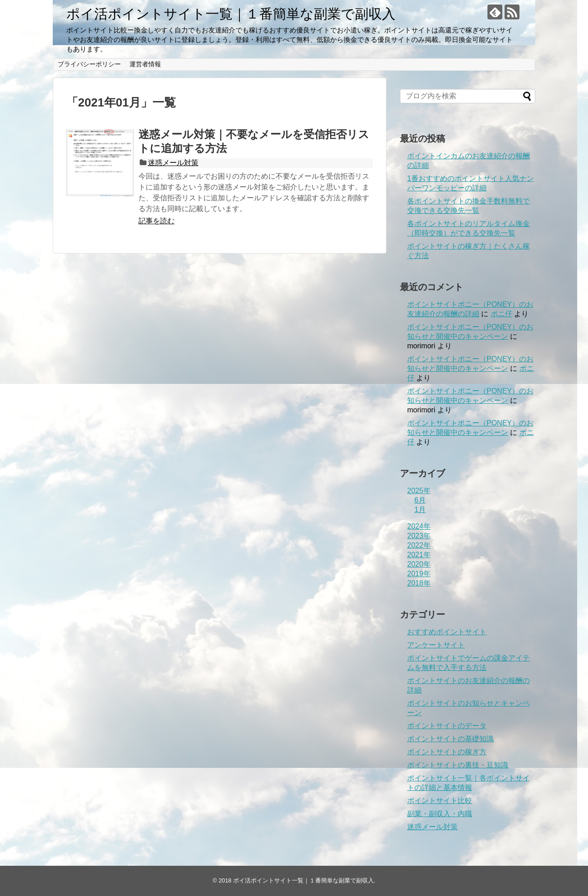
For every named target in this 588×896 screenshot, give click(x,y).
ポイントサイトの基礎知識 (450, 739)
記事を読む (156, 221)
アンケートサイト (436, 645)
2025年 (419, 491)
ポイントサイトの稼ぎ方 (447, 752)
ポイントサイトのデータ (447, 726)
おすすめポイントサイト (447, 632)
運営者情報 (145, 64)
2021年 (419, 555)
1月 (420, 510)
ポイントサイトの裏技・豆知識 (458, 765)
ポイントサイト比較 (440, 801)
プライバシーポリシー (89, 64)
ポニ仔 (501, 314)
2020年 (419, 564)
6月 (420, 500)
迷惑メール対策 (173, 163)
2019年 (419, 574)
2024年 (419, 526)
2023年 (419, 536)
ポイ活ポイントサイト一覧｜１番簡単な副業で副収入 (231, 14)
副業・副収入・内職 (440, 814)
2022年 (419, 545)
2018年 (419, 583)
